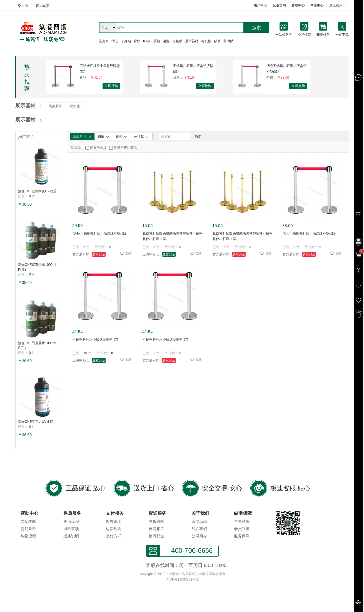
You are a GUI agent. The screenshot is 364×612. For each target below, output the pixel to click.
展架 (157, 41)
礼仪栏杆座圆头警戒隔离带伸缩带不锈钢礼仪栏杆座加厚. (173, 236)
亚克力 (104, 41)
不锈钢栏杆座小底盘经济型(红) (100, 69)
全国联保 (242, 521)
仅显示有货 (98, 148)
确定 (198, 137)
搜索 (256, 28)
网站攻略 (28, 521)
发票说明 (114, 521)
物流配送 (156, 536)
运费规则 (114, 529)
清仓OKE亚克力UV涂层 (36, 422)
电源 (166, 41)
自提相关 (156, 529)
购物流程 (28, 536)
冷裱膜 (177, 41)
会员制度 (242, 529)
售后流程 (71, 521)
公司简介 (199, 536)
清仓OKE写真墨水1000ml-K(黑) (38, 267)
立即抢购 (111, 86)
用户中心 (260, 5)
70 (85, 353)
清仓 (115, 41)
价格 (122, 137)
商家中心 (317, 5)
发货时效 (156, 521)
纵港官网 (279, 5)
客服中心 (298, 5)
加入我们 (199, 529)
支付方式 (114, 536)
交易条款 (28, 529)
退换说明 (71, 536)
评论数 (142, 137)
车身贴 (126, 41)
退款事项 (71, 529)
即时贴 (228, 41)
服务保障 (242, 536)
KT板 (147, 41)
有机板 (206, 41)
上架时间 (82, 137)
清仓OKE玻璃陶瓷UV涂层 (37, 191)
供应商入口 (338, 5)
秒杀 (217, 41)
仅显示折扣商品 (125, 148)
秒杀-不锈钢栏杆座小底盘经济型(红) (99, 233)
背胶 (137, 41)
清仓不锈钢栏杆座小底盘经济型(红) (286, 69)
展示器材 (192, 41)
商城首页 (43, 6)
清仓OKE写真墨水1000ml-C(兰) (38, 345)
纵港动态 (199, 521)
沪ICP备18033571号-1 (182, 579)
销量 (104, 137)
